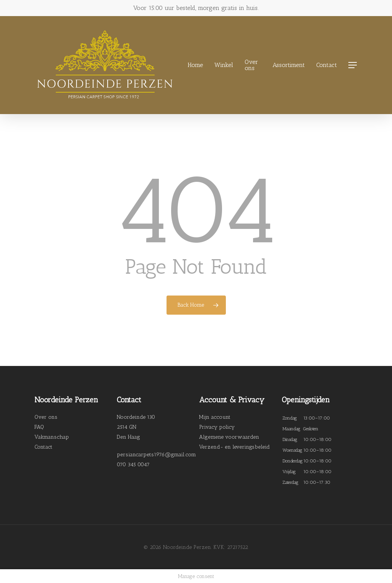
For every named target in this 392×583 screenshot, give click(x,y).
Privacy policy (217, 427)
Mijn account (215, 417)
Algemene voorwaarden (229, 437)
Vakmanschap (52, 437)
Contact (43, 447)
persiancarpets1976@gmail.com (156, 455)
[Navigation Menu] (353, 65)
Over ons (46, 417)
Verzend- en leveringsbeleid (234, 447)
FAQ (39, 427)
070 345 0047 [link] (133, 465)
